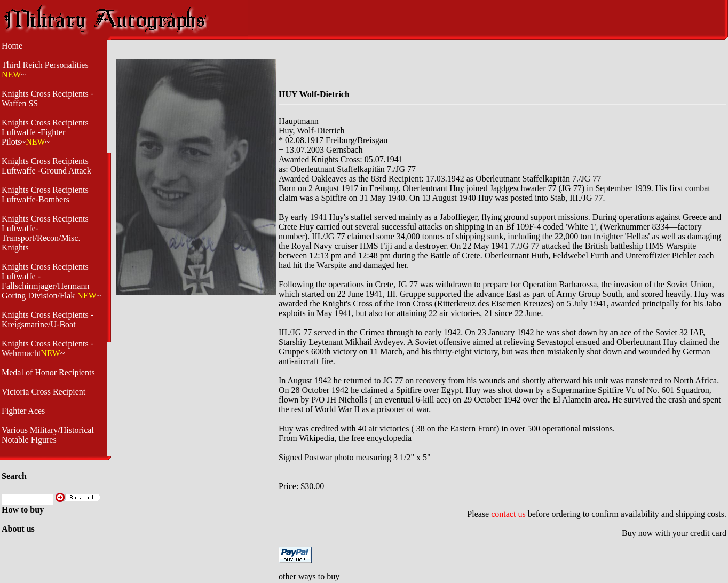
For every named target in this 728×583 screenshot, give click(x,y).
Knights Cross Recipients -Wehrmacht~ (48, 348)
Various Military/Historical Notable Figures (48, 435)
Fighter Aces (23, 411)
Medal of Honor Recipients (48, 372)
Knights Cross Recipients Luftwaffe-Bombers (45, 195)
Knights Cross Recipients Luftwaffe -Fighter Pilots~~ (45, 132)
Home (12, 46)
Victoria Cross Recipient (43, 392)
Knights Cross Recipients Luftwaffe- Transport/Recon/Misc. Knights (45, 233)
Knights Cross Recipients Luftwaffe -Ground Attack (46, 166)
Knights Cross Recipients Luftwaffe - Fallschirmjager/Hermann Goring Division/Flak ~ (51, 281)
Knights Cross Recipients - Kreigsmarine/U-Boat (48, 320)
